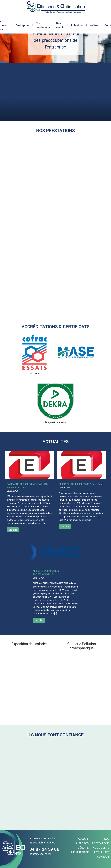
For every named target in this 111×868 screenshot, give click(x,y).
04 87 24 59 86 (44, 849)
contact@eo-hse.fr (40, 854)
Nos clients (60, 25)
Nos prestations (43, 25)
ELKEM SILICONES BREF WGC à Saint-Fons (81, 484)
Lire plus (13, 530)
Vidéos (94, 25)
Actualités (77, 25)
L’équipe (83, 848)
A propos (82, 843)
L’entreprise (22, 25)
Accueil (83, 839)
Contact (103, 857)
